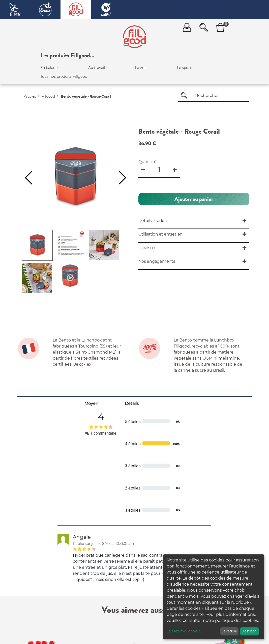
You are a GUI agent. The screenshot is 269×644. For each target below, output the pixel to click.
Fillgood (48, 96)
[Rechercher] (184, 96)
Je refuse (229, 631)
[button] (28, 178)
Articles (30, 96)
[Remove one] (143, 169)
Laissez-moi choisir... (185, 631)
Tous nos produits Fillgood (64, 77)
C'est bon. (249, 631)
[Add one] (175, 169)
